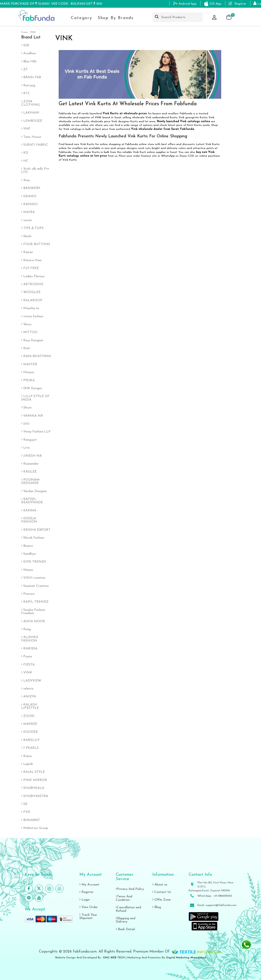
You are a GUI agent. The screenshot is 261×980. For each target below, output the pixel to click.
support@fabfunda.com (221, 905)
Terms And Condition (124, 898)
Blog (157, 907)
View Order (89, 907)
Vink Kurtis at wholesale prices (125, 114)
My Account (89, 885)
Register (86, 892)
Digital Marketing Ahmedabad (186, 958)
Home (25, 32)
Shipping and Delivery (125, 920)
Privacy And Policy (130, 889)
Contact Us (162, 892)
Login (85, 900)
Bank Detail (125, 929)
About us (160, 885)
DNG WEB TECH (114, 958)
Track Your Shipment (88, 917)
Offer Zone (161, 900)
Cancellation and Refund (128, 909)
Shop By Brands (116, 18)
